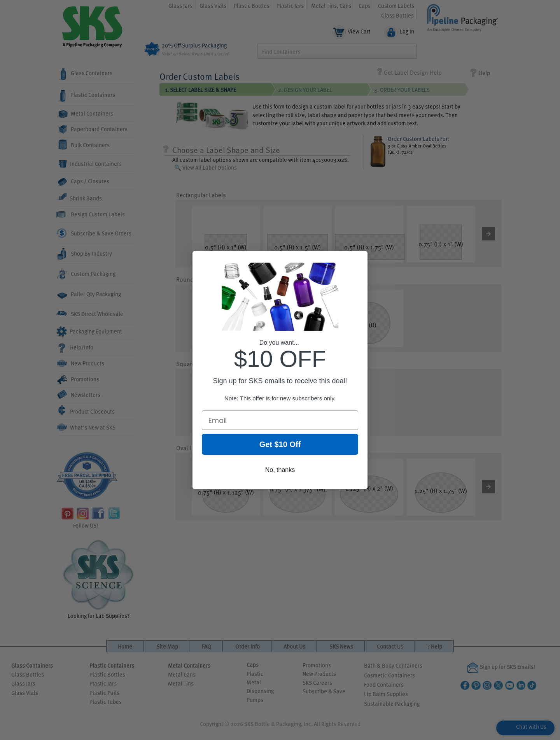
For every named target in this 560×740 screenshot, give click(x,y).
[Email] (280, 424)
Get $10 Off (280, 448)
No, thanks (280, 473)
